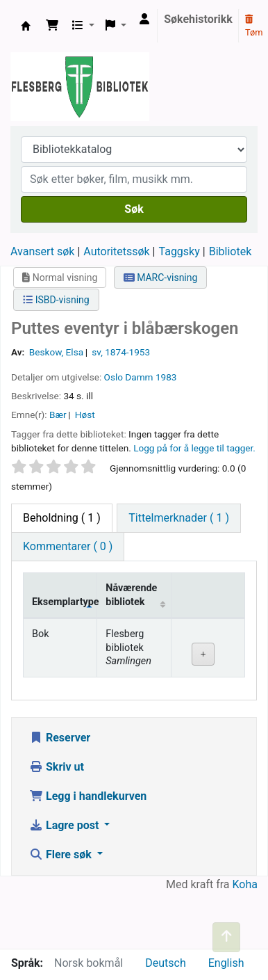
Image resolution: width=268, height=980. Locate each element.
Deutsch (165, 963)
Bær (58, 415)
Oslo (114, 377)
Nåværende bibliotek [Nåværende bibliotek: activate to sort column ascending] (131, 595)
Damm (139, 377)
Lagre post (65, 825)
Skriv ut (57, 767)
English (226, 963)
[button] (52, 26)
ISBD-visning (56, 300)
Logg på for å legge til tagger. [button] (194, 448)
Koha (245, 884)
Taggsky (179, 251)
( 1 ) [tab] (62, 518)
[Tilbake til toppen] (226, 937)
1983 (166, 377)
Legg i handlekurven (88, 796)
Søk (134, 209)
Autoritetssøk (116, 251)
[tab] (179, 518)
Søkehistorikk (198, 19)
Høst (85, 415)
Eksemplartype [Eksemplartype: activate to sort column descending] (65, 602)
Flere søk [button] (62, 854)
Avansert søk (42, 251)
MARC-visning (161, 278)
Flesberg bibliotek (26, 26)
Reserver (60, 738)
